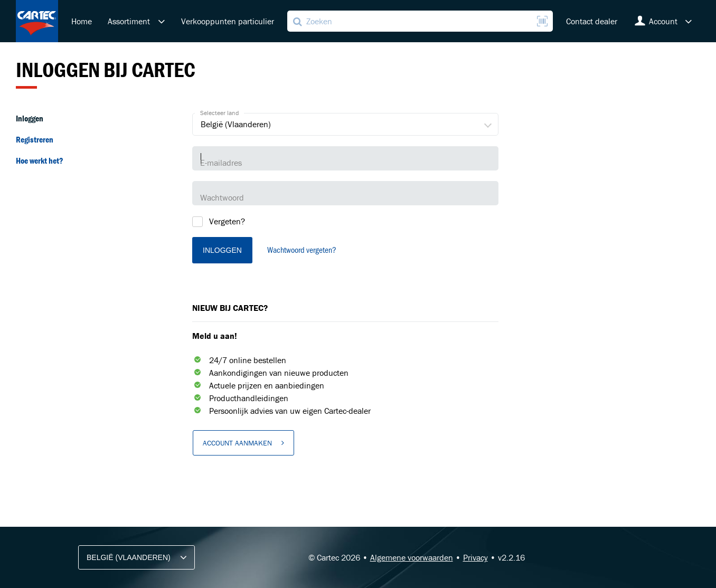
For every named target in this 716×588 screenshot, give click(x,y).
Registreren (35, 139)
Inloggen (30, 118)
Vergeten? (227, 221)
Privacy (475, 557)
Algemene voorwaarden (412, 557)
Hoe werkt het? (40, 160)
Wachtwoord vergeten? (302, 249)
